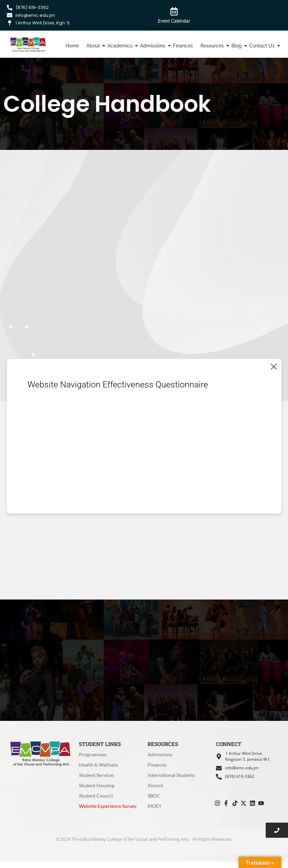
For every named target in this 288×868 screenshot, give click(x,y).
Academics (121, 46)
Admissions (154, 46)
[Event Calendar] (174, 11)
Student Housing (97, 785)
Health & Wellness (99, 765)
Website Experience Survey (108, 806)
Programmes (93, 754)
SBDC (154, 796)
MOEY (155, 806)
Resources (213, 46)
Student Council (96, 796)
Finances (183, 46)
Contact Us (263, 46)
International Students (171, 775)
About (94, 46)
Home (72, 46)
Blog (237, 46)
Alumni (155, 785)
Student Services (96, 775)
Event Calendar (174, 21)
